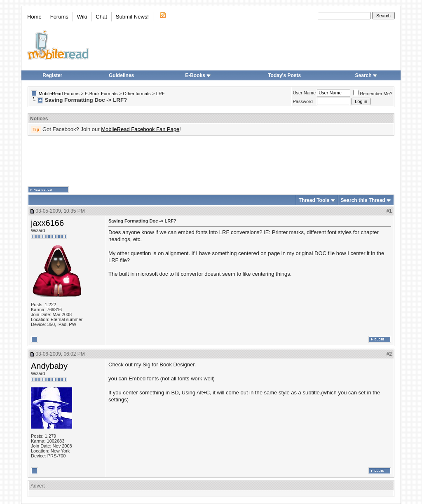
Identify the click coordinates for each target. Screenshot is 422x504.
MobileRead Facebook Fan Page (140, 129)
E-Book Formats (101, 94)
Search (366, 75)
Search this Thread (363, 200)
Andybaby (49, 366)
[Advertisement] (211, 161)
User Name (305, 93)
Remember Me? (373, 94)
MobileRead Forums (59, 94)
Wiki (82, 17)
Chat (101, 17)
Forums (59, 17)
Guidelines (121, 75)
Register (52, 75)
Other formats (137, 94)
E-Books (198, 75)
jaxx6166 (47, 223)
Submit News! (132, 17)
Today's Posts (284, 75)
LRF (161, 94)
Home (34, 17)
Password (303, 101)
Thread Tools (314, 200)
